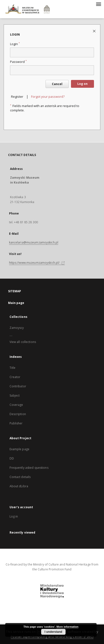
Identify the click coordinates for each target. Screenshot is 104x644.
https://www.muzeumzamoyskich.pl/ (37, 263)
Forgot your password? (48, 97)
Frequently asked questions (29, 468)
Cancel (57, 84)
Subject (15, 395)
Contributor (18, 386)
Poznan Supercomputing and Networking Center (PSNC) (52, 637)
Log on (82, 84)
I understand (53, 632)
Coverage (16, 405)
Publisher (16, 423)
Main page (16, 303)
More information (68, 627)
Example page (19, 449)
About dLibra (19, 486)
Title (13, 368)
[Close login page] (95, 31)
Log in (14, 516)
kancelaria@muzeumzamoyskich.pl (34, 242)
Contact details (20, 477)
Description (18, 414)
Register (17, 97)
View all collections (23, 342)
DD (12, 458)
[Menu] (98, 4)
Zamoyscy (17, 328)
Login (15, 44)
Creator (15, 377)
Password (18, 62)
